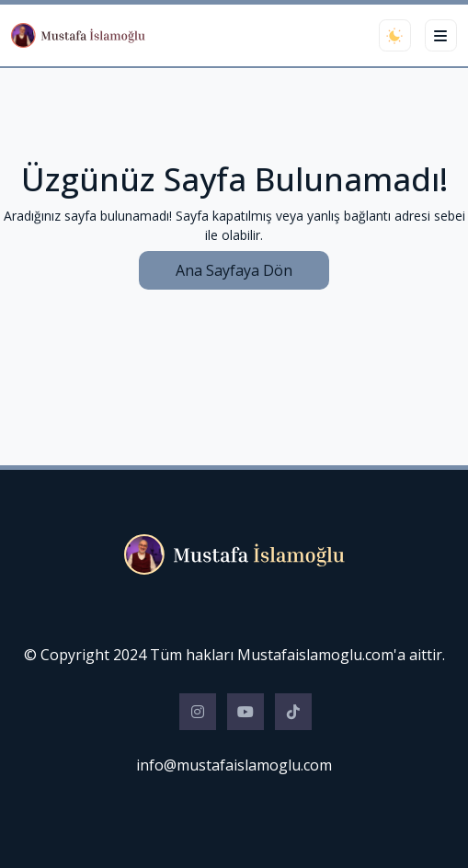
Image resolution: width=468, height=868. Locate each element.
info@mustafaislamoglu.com (234, 765)
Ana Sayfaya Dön (234, 270)
